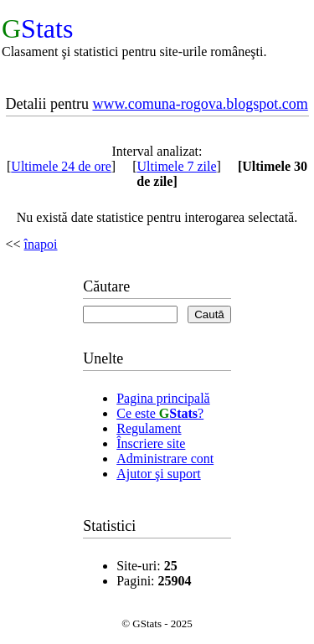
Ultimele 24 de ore (61, 166)
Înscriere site (151, 443)
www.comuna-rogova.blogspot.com (200, 104)
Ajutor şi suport (158, 474)
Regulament (149, 428)
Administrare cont (165, 459)
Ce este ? (160, 413)
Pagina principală (163, 398)
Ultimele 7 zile (177, 166)
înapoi (41, 244)
